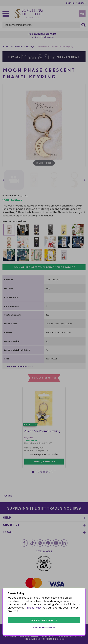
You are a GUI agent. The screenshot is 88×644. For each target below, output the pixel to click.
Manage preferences (44, 628)
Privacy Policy (34, 608)
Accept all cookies (44, 620)
